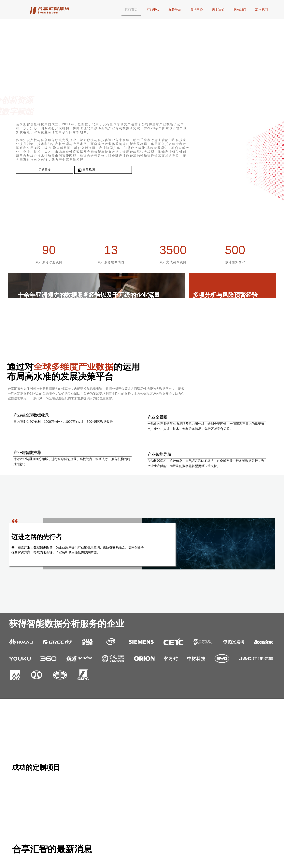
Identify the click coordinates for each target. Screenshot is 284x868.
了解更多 (50, 193)
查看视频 (91, 193)
